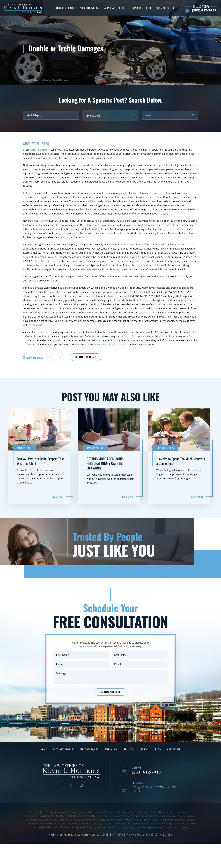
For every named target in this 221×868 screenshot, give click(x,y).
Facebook (59, 802)
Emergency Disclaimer (158, 847)
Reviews (133, 8)
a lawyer (44, 221)
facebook (52, 358)
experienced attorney (106, 344)
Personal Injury (85, 8)
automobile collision (41, 150)
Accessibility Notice (114, 847)
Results (120, 8)
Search (169, 8)
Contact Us (159, 8)
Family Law (105, 8)
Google (71, 802)
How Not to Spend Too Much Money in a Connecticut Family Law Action (180, 458)
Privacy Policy (136, 847)
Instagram (83, 802)
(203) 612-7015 (200, 10)
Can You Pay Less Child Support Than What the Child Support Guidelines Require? (41, 458)
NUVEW (54, 847)
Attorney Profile (62, 8)
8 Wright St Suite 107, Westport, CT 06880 (156, 804)
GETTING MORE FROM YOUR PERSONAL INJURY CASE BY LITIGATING (110, 458)
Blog (145, 8)
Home (42, 765)
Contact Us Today (97, 358)
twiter (64, 358)
